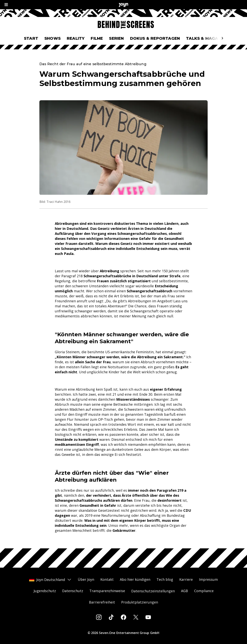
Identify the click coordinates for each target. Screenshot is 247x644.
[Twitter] (136, 617)
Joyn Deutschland (50, 580)
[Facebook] (123, 617)
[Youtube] (148, 617)
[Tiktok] (111, 617)
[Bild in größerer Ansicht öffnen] (123, 148)
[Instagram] (99, 617)
